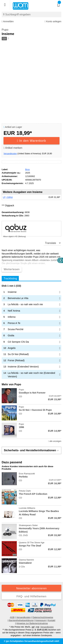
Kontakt (52, 620)
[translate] (52, 243)
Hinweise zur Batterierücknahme (32, 623)
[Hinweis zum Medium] (8, 39)
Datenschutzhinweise (43, 617)
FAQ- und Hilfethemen (31, 596)
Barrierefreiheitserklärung (21, 620)
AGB (12, 617)
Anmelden (8, 22)
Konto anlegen (53, 22)
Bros (27, 169)
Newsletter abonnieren (32, 588)
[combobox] (32, 14)
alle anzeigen (55, 441)
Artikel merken (13, 148)
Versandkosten (10, 154)
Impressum (41, 620)
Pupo (5, 30)
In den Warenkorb (32, 141)
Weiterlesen (12, 269)
